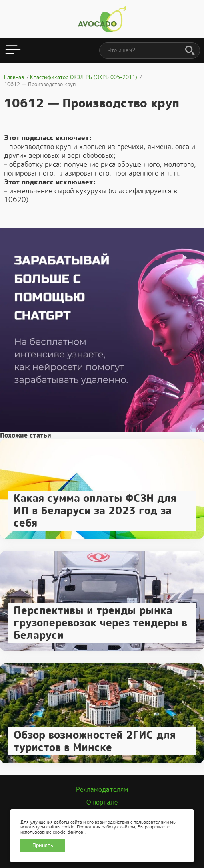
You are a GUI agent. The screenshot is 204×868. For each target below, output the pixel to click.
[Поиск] (190, 51)
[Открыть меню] (13, 50)
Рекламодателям (102, 790)
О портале (102, 802)
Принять (43, 845)
